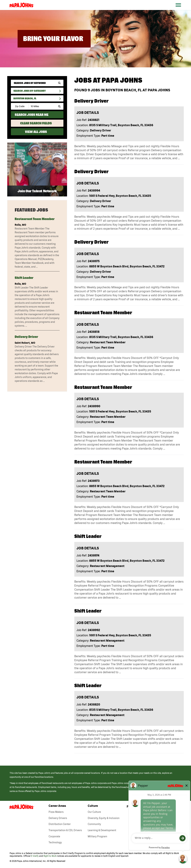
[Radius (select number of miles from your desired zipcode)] (41, 106)
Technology (55, 842)
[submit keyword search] (59, 83)
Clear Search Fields (36, 123)
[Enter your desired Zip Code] (20, 106)
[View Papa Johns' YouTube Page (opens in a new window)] (166, 807)
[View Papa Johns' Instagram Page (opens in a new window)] (154, 807)
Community (94, 824)
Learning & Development (102, 830)
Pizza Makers (56, 812)
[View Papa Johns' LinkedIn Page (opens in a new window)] (160, 807)
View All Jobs (36, 132)
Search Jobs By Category (30, 91)
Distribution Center (60, 824)
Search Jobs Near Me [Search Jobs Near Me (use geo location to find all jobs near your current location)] (32, 115)
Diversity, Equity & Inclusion (104, 818)
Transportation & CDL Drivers (65, 830)
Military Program (97, 836)
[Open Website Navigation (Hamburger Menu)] (180, 9)
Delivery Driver (26, 337)
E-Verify (35, 856)
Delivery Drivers (58, 818)
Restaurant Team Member (35, 219)
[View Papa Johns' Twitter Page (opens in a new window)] (172, 807)
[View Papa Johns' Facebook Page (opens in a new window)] (148, 807)
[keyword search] (37, 83)
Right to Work (50, 856)
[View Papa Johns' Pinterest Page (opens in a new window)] (178, 807)
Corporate (54, 836)
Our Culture (94, 812)
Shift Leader (24, 278)
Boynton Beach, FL (25, 98)
